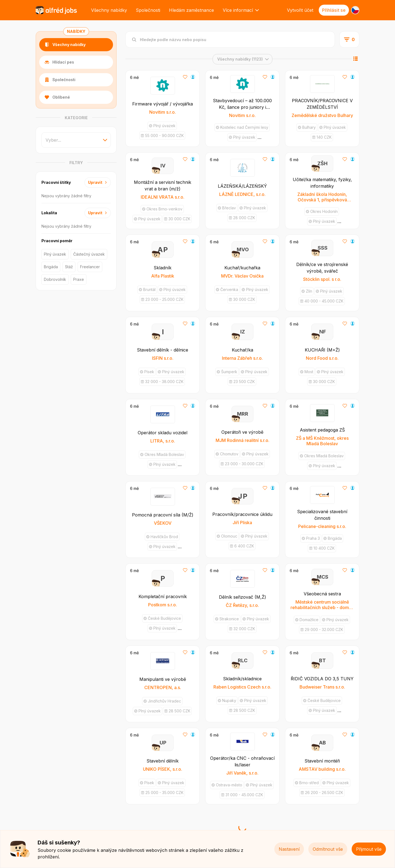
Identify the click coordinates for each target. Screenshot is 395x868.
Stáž (69, 267)
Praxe (79, 279)
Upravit (98, 182)
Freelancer (90, 267)
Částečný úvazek (89, 254)
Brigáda (51, 267)
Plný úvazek (55, 254)
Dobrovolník (55, 279)
